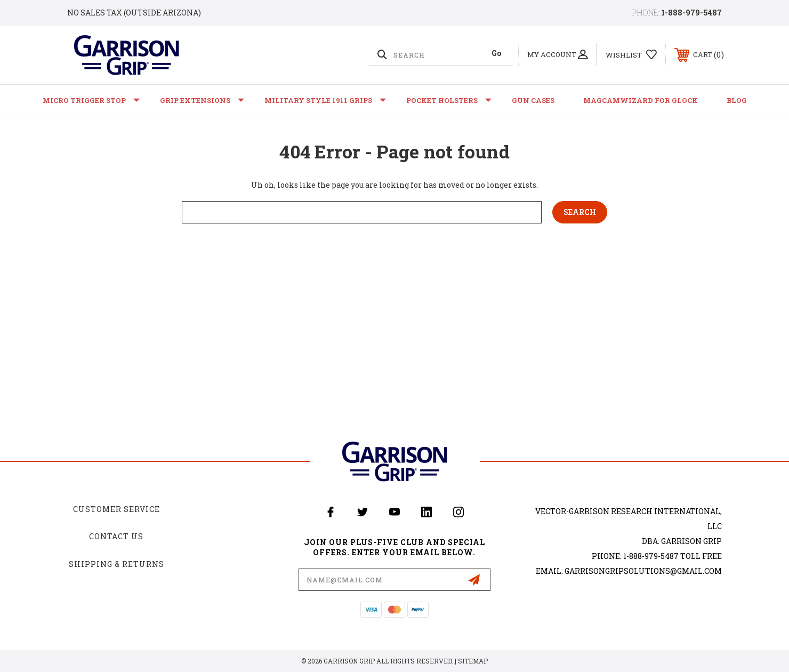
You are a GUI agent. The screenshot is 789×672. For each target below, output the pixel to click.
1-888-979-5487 (691, 13)
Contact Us (116, 536)
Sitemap (473, 661)
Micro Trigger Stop (91, 100)
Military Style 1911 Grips (325, 100)
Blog (737, 100)
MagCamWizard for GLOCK (641, 100)
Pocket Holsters (449, 100)
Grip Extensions (202, 100)
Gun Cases (533, 100)
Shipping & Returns (116, 564)
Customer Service (116, 509)
